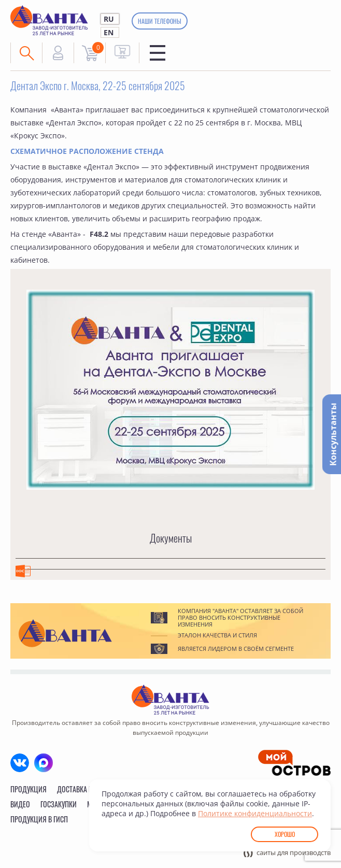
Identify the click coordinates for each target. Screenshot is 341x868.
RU (109, 19)
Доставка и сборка (87, 789)
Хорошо (285, 834)
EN (109, 32)
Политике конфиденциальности (255, 813)
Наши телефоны (160, 21)
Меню (158, 53)
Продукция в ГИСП (39, 819)
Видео (20, 804)
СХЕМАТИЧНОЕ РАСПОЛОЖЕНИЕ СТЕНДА (87, 151)
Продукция (29, 789)
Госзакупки (59, 804)
